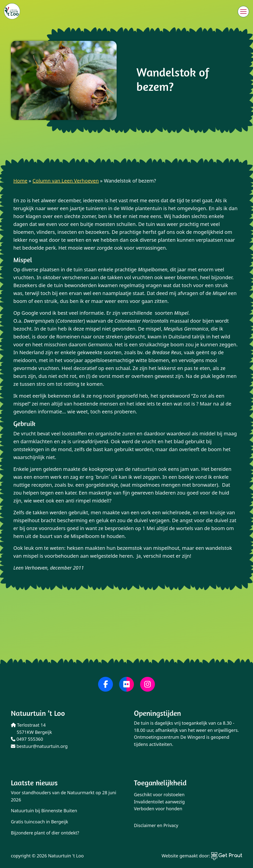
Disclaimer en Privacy (156, 825)
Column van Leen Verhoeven (66, 181)
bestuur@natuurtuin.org (39, 746)
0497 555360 (27, 739)
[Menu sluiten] (243, 12)
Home (20, 181)
